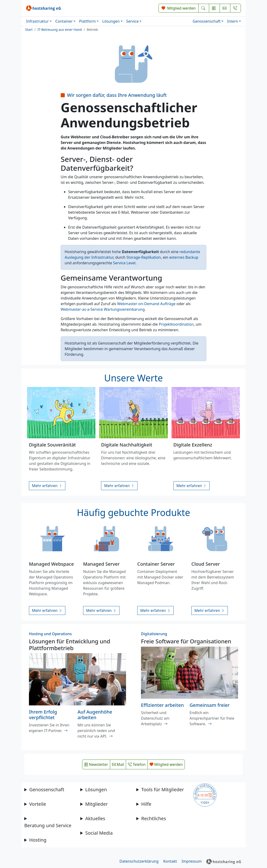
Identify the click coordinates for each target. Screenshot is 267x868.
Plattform (87, 21)
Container (64, 21)
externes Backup (184, 257)
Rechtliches (154, 818)
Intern (233, 21)
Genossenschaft (207, 21)
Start (29, 30)
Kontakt (170, 861)
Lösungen (111, 21)
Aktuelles (95, 818)
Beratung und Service (48, 825)
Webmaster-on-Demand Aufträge (146, 304)
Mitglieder (96, 804)
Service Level (124, 263)
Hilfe (146, 804)
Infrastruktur (37, 21)
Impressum (192, 861)
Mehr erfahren (47, 486)
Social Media (99, 833)
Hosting (38, 840)
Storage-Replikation (144, 257)
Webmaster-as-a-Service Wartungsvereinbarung (103, 309)
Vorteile (38, 804)
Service (132, 21)
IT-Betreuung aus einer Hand (60, 30)
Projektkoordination (176, 324)
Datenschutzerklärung (139, 861)
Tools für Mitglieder (163, 790)
